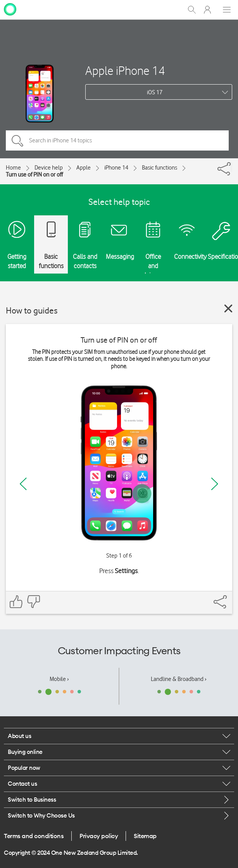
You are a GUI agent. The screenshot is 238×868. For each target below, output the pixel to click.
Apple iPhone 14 (125, 70)
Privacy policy (99, 836)
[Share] (231, 167)
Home (13, 168)
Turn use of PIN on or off (34, 175)
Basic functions (160, 168)
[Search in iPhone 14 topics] (117, 140)
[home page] (10, 9)
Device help (49, 168)
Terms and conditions (34, 836)
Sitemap (145, 836)
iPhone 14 (116, 168)
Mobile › (59, 679)
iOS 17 (155, 92)
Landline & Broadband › (179, 679)
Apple (84, 168)
